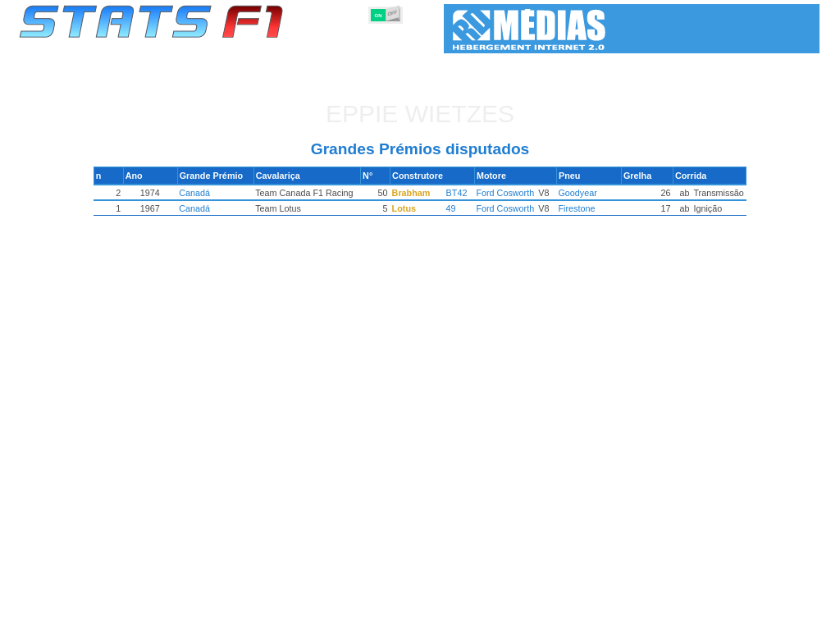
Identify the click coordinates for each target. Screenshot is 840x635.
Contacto (789, 619)
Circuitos (583, 619)
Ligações (685, 619)
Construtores (366, 619)
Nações (530, 619)
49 (451, 208)
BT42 (457, 193)
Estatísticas (73, 619)
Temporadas (145, 619)
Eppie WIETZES (420, 114)
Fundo (737, 619)
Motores (432, 619)
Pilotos (304, 619)
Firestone (573, 208)
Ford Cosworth (503, 193)
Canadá (199, 193)
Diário (634, 619)
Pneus (482, 619)
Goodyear (574, 193)
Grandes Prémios (230, 619)
